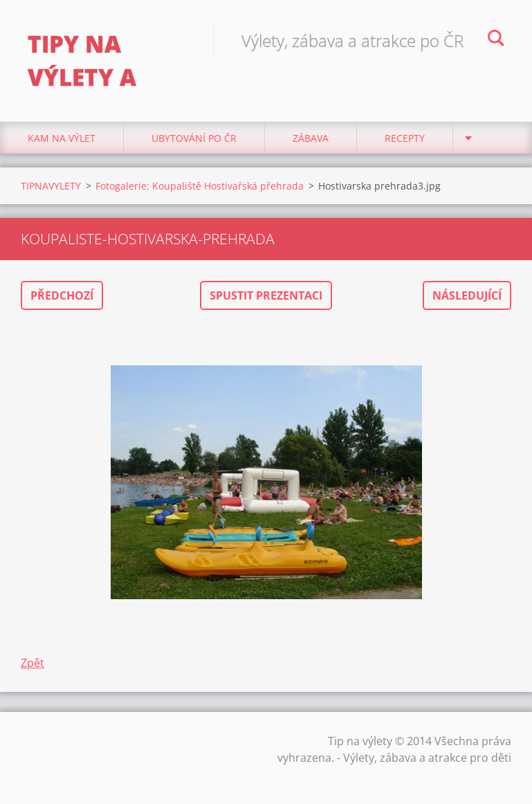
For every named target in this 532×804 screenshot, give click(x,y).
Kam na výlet (62, 138)
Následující (467, 295)
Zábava (311, 138)
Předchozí (62, 295)
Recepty (405, 138)
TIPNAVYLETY (51, 186)
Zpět (33, 663)
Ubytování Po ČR (194, 138)
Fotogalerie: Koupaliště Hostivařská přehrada (200, 186)
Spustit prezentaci (266, 295)
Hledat (496, 40)
